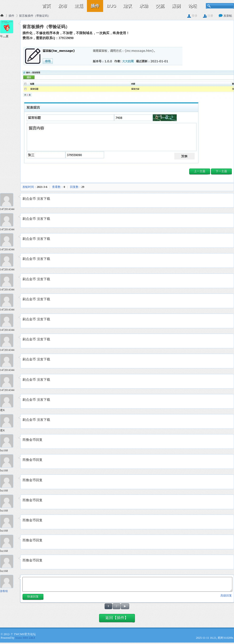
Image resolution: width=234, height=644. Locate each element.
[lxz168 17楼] (8, 502)
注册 (208, 16)
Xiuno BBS (25, 638)
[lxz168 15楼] (8, 462)
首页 (46, 6)
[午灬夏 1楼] (8, 27)
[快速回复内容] (127, 584)
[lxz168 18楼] (8, 522)
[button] (200, 172)
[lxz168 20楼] (8, 562)
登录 (192, 16)
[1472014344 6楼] (8, 281)
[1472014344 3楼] (8, 220)
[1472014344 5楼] (8, 261)
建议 (128, 6)
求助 (144, 6)
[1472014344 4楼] (8, 240)
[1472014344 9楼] (8, 341)
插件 (95, 6)
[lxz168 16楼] (8, 482)
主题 (79, 6)
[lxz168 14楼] (8, 441)
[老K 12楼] (8, 401)
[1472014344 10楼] (8, 361)
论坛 (192, 6)
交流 (160, 6)
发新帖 (225, 16)
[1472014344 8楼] (8, 321)
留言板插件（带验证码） (35, 16)
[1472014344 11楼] (8, 381)
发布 (63, 6)
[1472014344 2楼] (8, 200)
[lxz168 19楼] (8, 542)
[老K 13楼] (8, 421)
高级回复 (226, 596)
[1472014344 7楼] (8, 301)
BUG (111, 6)
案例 (176, 6)
